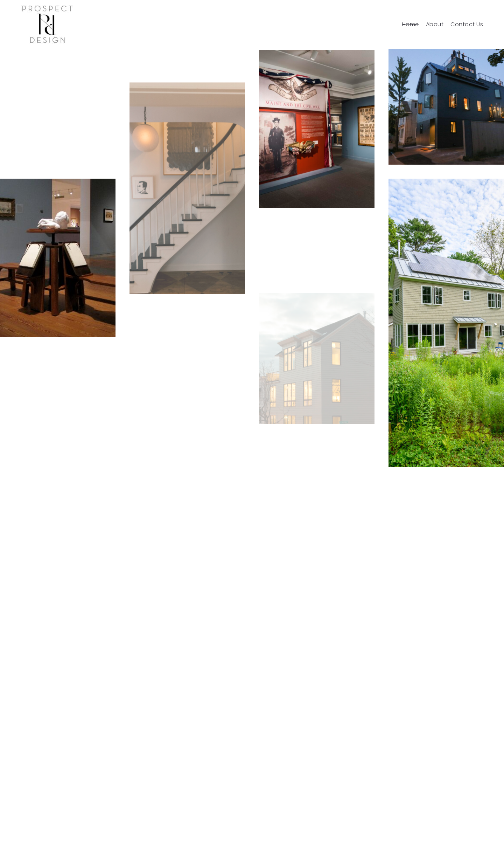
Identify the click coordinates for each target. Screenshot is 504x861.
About (435, 25)
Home (411, 25)
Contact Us (467, 25)
